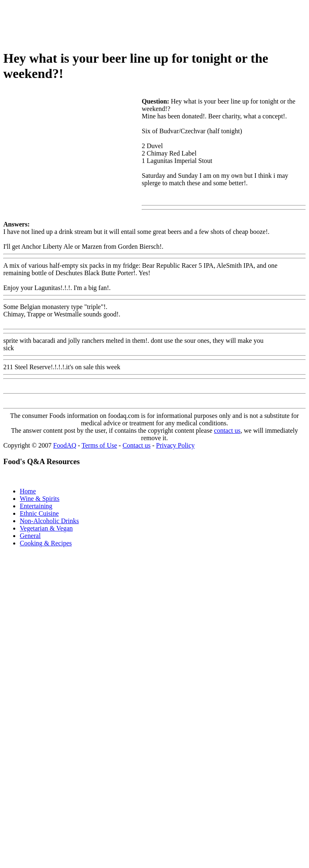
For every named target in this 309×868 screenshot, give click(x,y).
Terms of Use (99, 445)
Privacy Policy (176, 445)
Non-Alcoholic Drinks (49, 521)
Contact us (136, 445)
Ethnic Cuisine (39, 513)
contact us (227, 430)
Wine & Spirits (40, 499)
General (30, 536)
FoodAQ (65, 445)
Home (28, 491)
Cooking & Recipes (46, 543)
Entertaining (36, 506)
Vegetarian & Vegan (46, 528)
